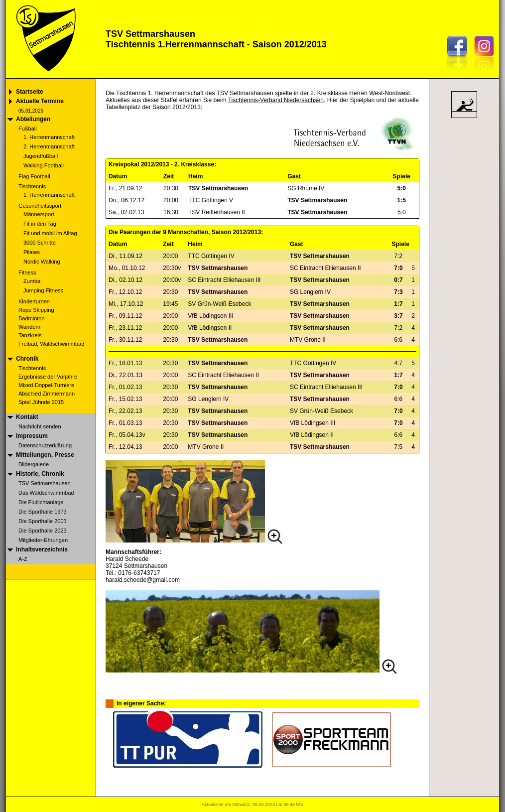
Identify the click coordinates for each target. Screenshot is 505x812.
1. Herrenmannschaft (49, 137)
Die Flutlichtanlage (41, 502)
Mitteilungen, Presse (45, 455)
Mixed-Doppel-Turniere (46, 385)
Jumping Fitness (43, 290)
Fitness (27, 272)
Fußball (28, 129)
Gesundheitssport (40, 206)
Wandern (29, 327)
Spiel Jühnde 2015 (41, 402)
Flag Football (34, 176)
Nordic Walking (42, 262)
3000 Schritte (40, 243)
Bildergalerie (34, 464)
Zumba (32, 281)
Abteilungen (33, 119)
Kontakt (27, 417)
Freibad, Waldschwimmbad (51, 344)
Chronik (27, 359)
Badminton (32, 318)
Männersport (39, 214)
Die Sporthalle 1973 (43, 512)
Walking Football (44, 165)
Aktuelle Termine (40, 101)
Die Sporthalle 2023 (43, 531)
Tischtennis (32, 186)
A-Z (23, 559)
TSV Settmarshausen (45, 483)
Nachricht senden (40, 426)
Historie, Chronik (40, 474)
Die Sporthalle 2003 (43, 521)
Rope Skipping (36, 310)
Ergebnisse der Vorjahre (48, 377)
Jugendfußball (41, 156)
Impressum (32, 436)
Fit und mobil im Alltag (50, 233)
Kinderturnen (34, 301)
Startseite (30, 92)
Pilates (32, 252)
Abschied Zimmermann (47, 394)
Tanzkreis (30, 335)
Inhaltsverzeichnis (42, 549)
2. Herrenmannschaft (49, 146)
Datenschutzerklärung (45, 445)
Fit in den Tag (40, 224)
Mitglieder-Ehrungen (43, 540)
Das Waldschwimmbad (46, 493)
